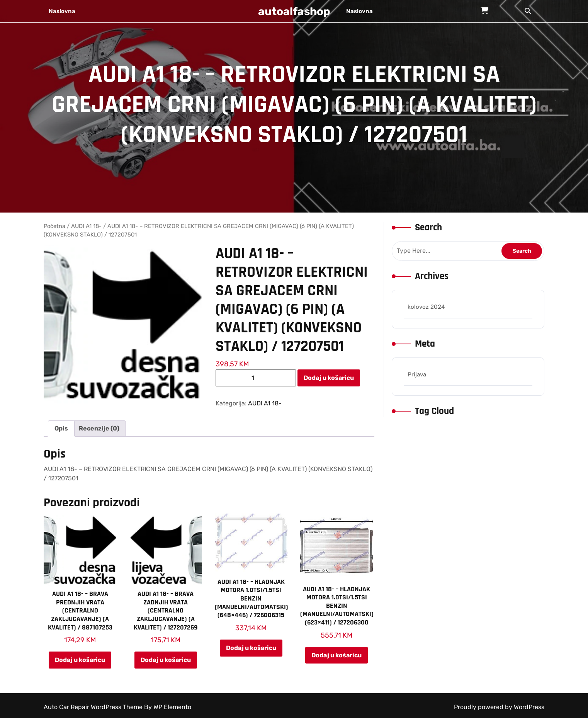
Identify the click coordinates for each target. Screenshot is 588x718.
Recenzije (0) (99, 428)
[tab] (61, 429)
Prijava (417, 374)
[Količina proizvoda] (256, 378)
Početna (54, 226)
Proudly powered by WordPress (499, 707)
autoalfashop (294, 11)
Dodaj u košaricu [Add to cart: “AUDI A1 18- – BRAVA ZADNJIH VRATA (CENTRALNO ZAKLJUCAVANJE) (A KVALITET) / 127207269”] (166, 660)
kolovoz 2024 (426, 307)
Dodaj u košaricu (329, 378)
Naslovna (62, 11)
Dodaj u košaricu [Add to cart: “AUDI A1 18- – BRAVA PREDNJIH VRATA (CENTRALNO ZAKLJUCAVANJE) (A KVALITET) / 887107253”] (80, 660)
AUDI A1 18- (86, 226)
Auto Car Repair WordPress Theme (94, 707)
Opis (61, 428)
